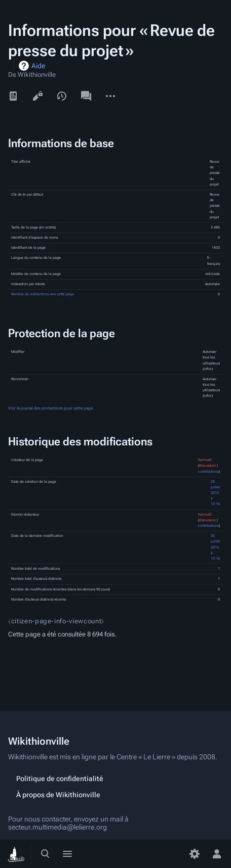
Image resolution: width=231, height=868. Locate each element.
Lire (13, 96)
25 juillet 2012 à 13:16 (215, 493)
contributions (208, 472)
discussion (207, 466)
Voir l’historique (62, 96)
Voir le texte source (37, 96)
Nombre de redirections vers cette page (43, 294)
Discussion (86, 96)
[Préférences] (195, 854)
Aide (38, 66)
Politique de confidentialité (60, 779)
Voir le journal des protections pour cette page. (51, 408)
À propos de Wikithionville (58, 795)
